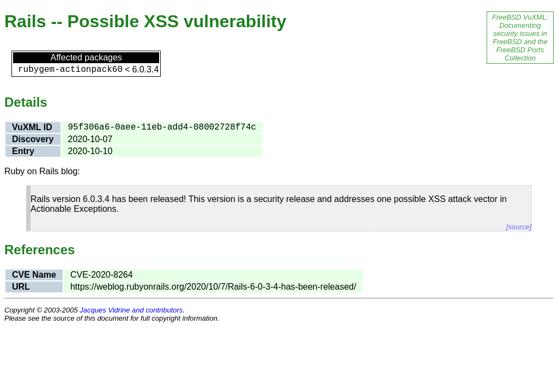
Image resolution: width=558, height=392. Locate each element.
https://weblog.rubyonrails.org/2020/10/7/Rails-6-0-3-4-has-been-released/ (213, 287)
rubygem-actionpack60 (70, 70)
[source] (519, 227)
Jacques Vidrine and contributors (131, 310)
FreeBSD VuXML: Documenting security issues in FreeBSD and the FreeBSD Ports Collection (520, 38)
